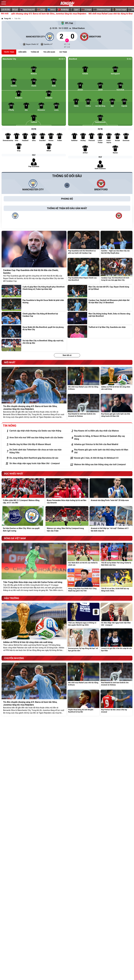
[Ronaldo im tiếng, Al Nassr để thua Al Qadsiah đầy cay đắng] (102, 438)
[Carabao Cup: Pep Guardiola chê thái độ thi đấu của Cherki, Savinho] (34, 257)
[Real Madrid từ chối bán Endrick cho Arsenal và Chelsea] (83, 407)
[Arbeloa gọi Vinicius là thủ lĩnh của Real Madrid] (102, 444)
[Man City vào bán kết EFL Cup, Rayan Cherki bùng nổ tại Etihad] (100, 291)
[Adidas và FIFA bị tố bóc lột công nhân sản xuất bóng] (116, 380)
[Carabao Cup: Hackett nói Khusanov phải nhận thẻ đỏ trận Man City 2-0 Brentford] (100, 305)
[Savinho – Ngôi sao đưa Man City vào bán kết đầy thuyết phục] (116, 244)
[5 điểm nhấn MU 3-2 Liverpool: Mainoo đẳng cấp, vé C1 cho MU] (23, 492)
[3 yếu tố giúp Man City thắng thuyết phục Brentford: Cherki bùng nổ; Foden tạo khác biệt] (34, 291)
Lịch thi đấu (6, 10)
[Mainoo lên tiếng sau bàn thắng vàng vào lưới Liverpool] (102, 465)
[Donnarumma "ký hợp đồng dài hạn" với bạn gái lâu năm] (83, 641)
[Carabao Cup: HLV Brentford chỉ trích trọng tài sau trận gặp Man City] (116, 271)
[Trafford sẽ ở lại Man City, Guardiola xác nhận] (100, 332)
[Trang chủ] (6, 19)
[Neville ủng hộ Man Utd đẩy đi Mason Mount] (37, 444)
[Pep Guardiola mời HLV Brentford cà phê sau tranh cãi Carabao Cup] (83, 244)
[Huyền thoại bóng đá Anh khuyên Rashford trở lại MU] (83, 703)
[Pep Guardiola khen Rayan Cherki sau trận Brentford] (83, 271)
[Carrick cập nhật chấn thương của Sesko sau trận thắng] (37, 431)
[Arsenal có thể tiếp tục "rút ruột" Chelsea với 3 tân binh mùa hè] (111, 520)
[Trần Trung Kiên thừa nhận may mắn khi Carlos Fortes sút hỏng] (34, 568)
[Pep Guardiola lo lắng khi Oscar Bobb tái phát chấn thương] (34, 305)
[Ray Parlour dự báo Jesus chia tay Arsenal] (116, 703)
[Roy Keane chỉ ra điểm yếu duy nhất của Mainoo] (102, 431)
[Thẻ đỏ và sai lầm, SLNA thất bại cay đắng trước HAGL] (116, 581)
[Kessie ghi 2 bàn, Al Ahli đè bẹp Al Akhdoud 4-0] (102, 458)
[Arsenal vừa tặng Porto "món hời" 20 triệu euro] (111, 492)
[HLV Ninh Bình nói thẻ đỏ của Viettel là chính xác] (83, 555)
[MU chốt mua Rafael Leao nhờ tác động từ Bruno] (83, 380)
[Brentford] (106, 36)
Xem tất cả (67, 355)
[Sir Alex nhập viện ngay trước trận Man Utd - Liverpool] (37, 463)
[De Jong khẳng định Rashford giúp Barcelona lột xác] (37, 458)
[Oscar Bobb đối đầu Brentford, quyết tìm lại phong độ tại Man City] (34, 332)
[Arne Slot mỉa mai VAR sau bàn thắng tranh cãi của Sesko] (37, 438)
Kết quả (15, 10)
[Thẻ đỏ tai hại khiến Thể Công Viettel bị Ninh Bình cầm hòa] (116, 555)
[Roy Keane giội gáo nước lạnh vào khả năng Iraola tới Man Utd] (116, 407)
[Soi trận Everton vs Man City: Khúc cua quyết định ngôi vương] (23, 520)
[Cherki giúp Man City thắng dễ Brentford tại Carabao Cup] (34, 318)
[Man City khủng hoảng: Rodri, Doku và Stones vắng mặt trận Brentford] (100, 318)
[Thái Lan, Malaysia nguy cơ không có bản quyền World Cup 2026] (83, 615)
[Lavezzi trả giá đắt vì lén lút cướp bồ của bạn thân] (116, 641)
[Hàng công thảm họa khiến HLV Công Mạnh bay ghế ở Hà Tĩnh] (83, 581)
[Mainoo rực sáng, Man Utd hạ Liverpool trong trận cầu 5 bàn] (67, 520)
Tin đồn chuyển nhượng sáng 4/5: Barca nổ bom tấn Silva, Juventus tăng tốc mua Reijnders (54, 14)
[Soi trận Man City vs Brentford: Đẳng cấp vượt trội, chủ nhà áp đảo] (34, 345)
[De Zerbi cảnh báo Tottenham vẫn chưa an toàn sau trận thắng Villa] (37, 451)
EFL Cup (67, 23)
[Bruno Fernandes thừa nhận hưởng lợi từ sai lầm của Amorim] (67, 492)
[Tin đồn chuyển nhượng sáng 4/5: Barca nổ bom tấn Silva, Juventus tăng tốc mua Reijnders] (34, 393)
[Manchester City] (28, 36)
